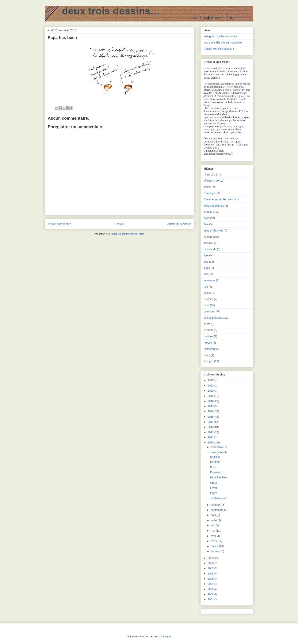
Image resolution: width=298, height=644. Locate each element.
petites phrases (213, 318)
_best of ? (209, 175)
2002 (211, 594)
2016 (211, 411)
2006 (211, 574)
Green (214, 483)
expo (206, 218)
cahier (207, 187)
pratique (208, 336)
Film (206, 224)
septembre (217, 510)
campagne (210, 193)
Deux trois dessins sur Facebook (223, 43)
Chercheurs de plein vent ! (219, 199)
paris (206, 305)
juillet (214, 520)
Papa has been (219, 477)
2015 (211, 417)
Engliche (215, 457)
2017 (211, 406)
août (214, 515)
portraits (208, 330)
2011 (211, 437)
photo (207, 324)
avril (214, 536)
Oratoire (208, 299)
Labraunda (210, 249)
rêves (207, 355)
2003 (211, 589)
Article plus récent (59, 224)
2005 (211, 579)
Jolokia (208, 243)
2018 (211, 401)
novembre (217, 452)
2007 (211, 568)
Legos (214, 493)
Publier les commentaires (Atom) (127, 234)
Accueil (119, 224)
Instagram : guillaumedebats (220, 36)
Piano (214, 467)
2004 (211, 584)
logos (207, 268)
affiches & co (211, 181)
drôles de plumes (214, 206)
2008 (211, 563)
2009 (211, 558)
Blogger (167, 636)
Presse (208, 343)
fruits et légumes (213, 231)
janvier (215, 551)
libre (206, 255)
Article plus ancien (179, 224)
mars (214, 541)
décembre (217, 447)
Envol (214, 488)
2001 (211, 599)
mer (206, 274)
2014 (211, 422)
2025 (211, 380)
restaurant (210, 349)
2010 (211, 443)
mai (213, 531)
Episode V (216, 472)
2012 (211, 432)
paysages (209, 311)
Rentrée (215, 462)
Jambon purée (219, 498)
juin (213, 525)
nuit (206, 287)
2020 (211, 391)
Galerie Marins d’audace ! (219, 49)
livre (206, 262)
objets (207, 293)
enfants (208, 212)
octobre (216, 505)
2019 (211, 396)
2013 (211, 427)
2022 (211, 386)
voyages (208, 361)
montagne (209, 280)
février (215, 546)
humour (208, 237)
